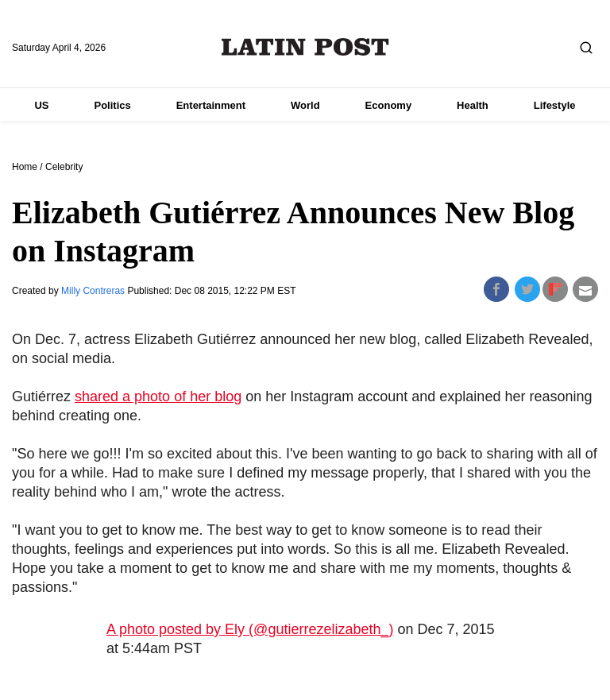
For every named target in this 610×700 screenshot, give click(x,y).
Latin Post (305, 47)
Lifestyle (555, 105)
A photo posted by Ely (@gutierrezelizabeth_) (250, 629)
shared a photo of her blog (158, 396)
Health (473, 105)
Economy (389, 105)
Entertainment (211, 105)
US (41, 105)
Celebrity (64, 167)
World (305, 105)
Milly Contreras (94, 291)
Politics (112, 105)
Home (25, 167)
